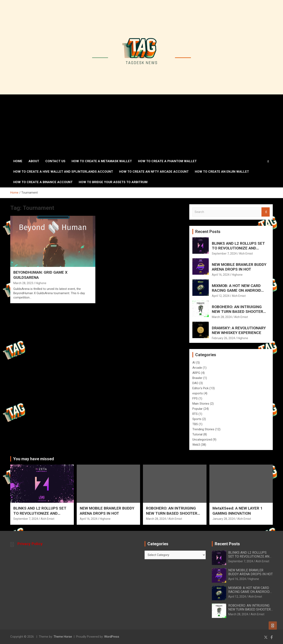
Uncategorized (202, 440)
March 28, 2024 (222, 317)
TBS (195, 424)
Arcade (197, 368)
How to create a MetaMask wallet (102, 161)
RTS (195, 414)
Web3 (196, 445)
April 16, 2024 (221, 275)
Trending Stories (203, 429)
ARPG (196, 373)
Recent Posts (208, 232)
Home (18, 161)
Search (266, 212)
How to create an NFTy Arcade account (154, 172)
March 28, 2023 (23, 283)
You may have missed (34, 459)
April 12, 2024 (221, 296)
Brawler (197, 378)
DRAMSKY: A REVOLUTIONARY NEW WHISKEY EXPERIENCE (239, 330)
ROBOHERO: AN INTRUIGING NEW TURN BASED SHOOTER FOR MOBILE (237, 312)
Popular (197, 409)
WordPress (112, 637)
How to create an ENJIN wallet (222, 172)
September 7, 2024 (224, 254)
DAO (195, 383)
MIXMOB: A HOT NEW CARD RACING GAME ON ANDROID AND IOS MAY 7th (236, 290)
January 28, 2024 (224, 519)
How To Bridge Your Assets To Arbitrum (113, 182)
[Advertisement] (141, 125)
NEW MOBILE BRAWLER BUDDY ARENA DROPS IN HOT (239, 267)
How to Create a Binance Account (43, 182)
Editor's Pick (200, 388)
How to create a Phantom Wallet (167, 161)
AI (194, 363)
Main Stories (201, 404)
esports (198, 393)
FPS (195, 398)
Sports (197, 419)
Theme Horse (63, 637)
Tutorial (197, 434)
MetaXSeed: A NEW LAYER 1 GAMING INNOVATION (237, 511)
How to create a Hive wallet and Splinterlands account (63, 172)
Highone (41, 283)
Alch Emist (246, 254)
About (34, 161)
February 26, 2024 (223, 338)
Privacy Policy (30, 544)
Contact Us (55, 161)
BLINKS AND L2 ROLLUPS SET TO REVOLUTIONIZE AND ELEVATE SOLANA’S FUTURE (238, 248)
